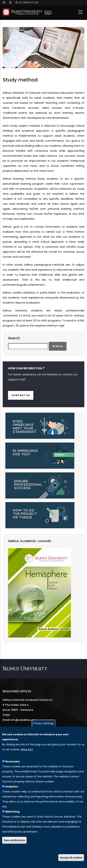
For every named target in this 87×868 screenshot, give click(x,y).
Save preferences (14, 840)
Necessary (12, 761)
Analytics (12, 787)
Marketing (12, 812)
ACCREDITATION (27, 2)
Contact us (21, 395)
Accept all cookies (71, 858)
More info (27, 749)
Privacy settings (43, 723)
